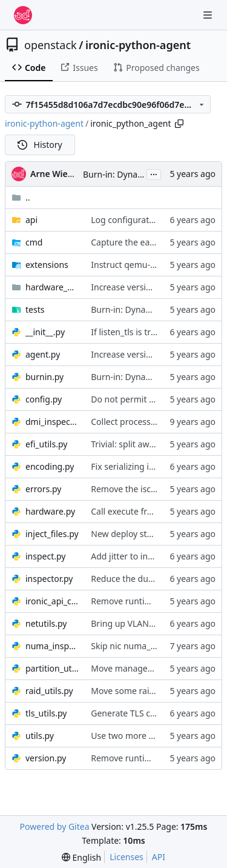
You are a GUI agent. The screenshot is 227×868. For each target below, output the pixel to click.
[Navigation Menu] (209, 15)
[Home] (23, 15)
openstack (51, 45)
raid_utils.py (49, 691)
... (154, 173)
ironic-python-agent (138, 45)
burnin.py (44, 377)
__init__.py (45, 332)
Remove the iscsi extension (144, 489)
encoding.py (50, 466)
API (159, 857)
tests (35, 309)
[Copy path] (179, 124)
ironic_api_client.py (52, 601)
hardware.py (50, 511)
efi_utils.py (46, 444)
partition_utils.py (52, 668)
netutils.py (46, 623)
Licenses (127, 857)
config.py (44, 399)
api (31, 220)
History (40, 145)
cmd (34, 242)
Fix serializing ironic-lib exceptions (158, 466)
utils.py (40, 736)
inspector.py (49, 579)
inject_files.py (52, 534)
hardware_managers (52, 287)
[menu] (81, 857)
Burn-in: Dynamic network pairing (158, 309)
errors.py (43, 489)
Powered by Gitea (55, 826)
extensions (47, 265)
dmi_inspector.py (52, 422)
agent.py (43, 354)
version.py (46, 758)
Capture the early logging (141, 242)
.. (21, 197)
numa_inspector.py (52, 646)
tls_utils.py (46, 713)
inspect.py (45, 556)
